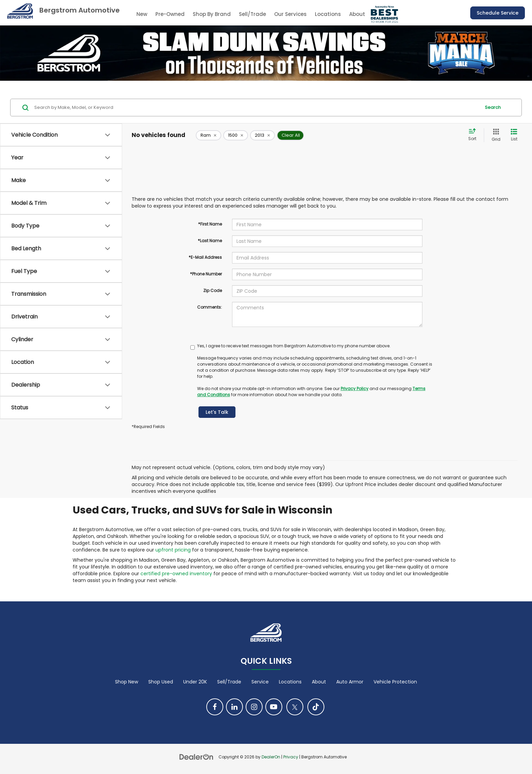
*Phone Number (206, 274)
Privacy (291, 757)
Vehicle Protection (395, 682)
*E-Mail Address (205, 257)
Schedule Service (498, 13)
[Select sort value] (474, 135)
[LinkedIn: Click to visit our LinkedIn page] (234, 707)
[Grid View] (495, 135)
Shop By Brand (212, 14)
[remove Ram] (208, 135)
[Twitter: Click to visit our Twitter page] (295, 707)
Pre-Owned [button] (170, 14)
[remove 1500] (236, 135)
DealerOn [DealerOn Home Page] (271, 757)
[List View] (514, 135)
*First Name (210, 224)
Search (493, 107)
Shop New (127, 682)
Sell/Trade (252, 14)
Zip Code (213, 291)
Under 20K (195, 682)
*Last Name (210, 241)
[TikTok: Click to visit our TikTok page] (316, 707)
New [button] (142, 14)
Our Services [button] (290, 14)
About (319, 682)
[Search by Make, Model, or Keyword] (256, 108)
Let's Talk (217, 412)
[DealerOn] (196, 757)
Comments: (210, 307)
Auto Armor (350, 682)
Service (260, 682)
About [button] (357, 14)
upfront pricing (173, 550)
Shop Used (161, 682)
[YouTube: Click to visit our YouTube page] (274, 707)
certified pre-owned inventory (176, 574)
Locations (328, 14)
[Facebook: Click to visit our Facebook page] (215, 707)
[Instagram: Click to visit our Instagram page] (254, 707)
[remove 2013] (262, 135)
